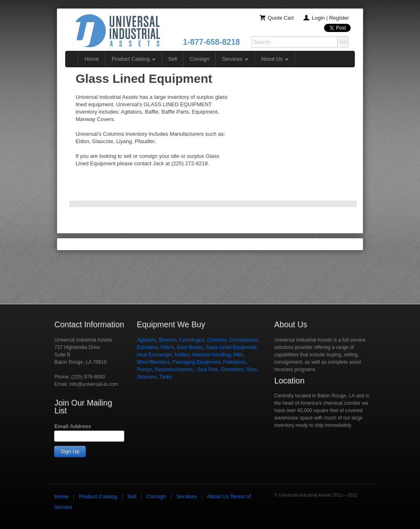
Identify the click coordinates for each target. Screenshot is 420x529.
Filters (167, 347)
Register (339, 18)
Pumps (144, 369)
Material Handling (211, 355)
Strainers (146, 377)
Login (318, 18)
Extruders (147, 347)
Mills (238, 355)
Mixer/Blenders (153, 362)
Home (92, 59)
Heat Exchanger (154, 355)
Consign (199, 59)
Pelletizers (234, 362)
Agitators (146, 340)
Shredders (232, 369)
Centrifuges (192, 340)
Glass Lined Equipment (231, 347)
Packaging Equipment (196, 362)
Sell (173, 59)
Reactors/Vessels (174, 369)
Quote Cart (281, 18)
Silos (251, 369)
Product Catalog (134, 59)
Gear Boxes (190, 347)
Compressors (244, 340)
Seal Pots (207, 369)
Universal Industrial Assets (118, 31)
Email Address (73, 426)
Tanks (165, 377)
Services (235, 59)
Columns (217, 340)
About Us (275, 59)
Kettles (182, 355)
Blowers (168, 340)
